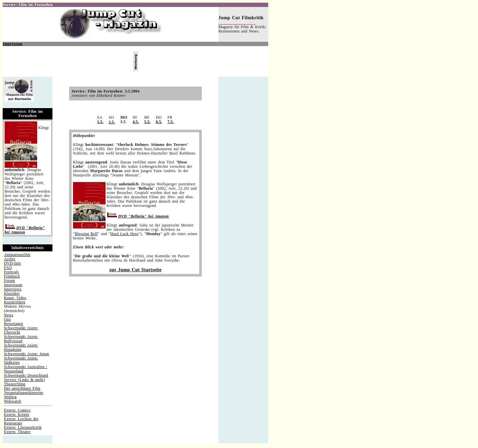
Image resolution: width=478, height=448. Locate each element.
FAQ (8, 268)
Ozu (7, 320)
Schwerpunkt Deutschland (26, 376)
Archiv (10, 259)
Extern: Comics (17, 410)
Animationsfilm (17, 255)
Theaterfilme (15, 384)
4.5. (136, 122)
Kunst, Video (15, 298)
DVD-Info (13, 263)
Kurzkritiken (15, 302)
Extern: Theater (17, 432)
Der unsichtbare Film (22, 388)
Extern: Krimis (17, 415)
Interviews (13, 289)
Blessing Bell (86, 234)
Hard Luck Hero (125, 234)
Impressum (13, 44)
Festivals (11, 272)
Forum (9, 281)
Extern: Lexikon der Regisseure (21, 421)
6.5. (159, 122)
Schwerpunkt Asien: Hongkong (21, 348)
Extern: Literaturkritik (23, 428)
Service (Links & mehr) (25, 380)
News (9, 315)
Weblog (10, 397)
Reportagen (14, 324)
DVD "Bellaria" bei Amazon (25, 230)
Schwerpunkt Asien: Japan (27, 354)
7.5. (170, 122)
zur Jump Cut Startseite (135, 270)
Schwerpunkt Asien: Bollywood (21, 339)
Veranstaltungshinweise (24, 393)
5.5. (147, 122)
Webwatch (13, 401)
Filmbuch (12, 276)
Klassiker (12, 294)
